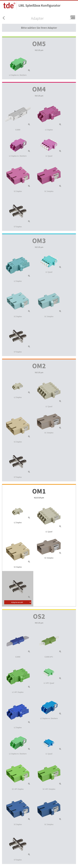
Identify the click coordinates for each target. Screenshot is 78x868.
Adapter (37, 18)
